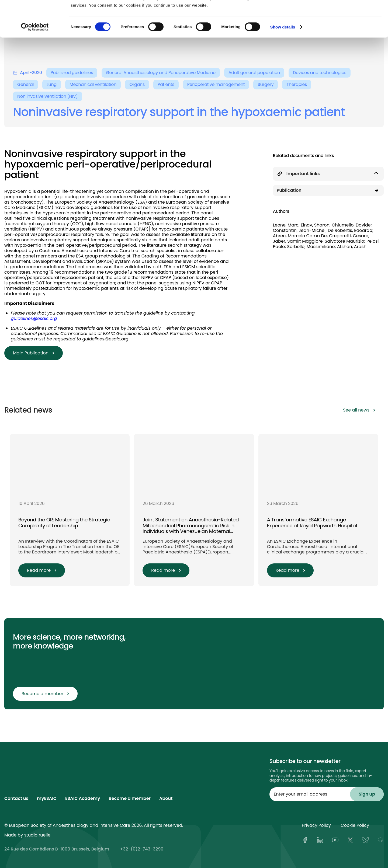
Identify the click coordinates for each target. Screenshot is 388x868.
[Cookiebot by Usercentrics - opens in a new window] (35, 61)
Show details (283, 61)
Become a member (130, 798)
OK (343, 14)
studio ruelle (37, 835)
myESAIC (47, 798)
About (166, 798)
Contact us (16, 798)
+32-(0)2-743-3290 (142, 849)
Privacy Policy (316, 825)
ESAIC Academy (83, 798)
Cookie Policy (355, 825)
